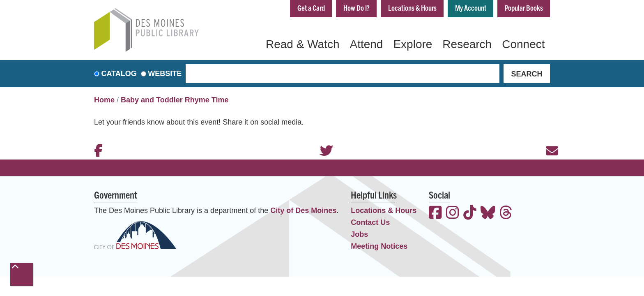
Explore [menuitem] (413, 44)
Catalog (119, 74)
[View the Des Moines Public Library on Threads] (506, 214)
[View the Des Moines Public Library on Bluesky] (488, 214)
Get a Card (311, 8)
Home (104, 100)
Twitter (322, 140)
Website (165, 74)
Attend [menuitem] (366, 44)
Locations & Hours (412, 8)
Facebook (96, 140)
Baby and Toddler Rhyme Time (175, 100)
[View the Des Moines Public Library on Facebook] (435, 214)
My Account (471, 8)
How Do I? (356, 8)
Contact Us (370, 222)
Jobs (359, 234)
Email (548, 140)
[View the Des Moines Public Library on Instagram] (453, 214)
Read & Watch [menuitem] (302, 44)
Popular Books (524, 8)
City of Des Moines (303, 210)
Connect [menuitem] (523, 44)
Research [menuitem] (467, 44)
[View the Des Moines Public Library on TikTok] (470, 214)
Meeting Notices (379, 246)
